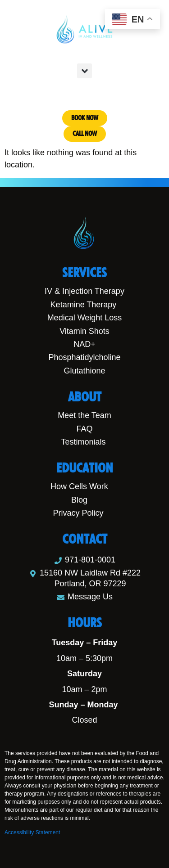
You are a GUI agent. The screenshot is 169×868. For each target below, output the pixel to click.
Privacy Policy (78, 513)
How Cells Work (79, 486)
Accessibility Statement (32, 832)
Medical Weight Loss (85, 318)
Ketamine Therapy (84, 305)
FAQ (84, 429)
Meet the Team (84, 415)
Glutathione (84, 371)
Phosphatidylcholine (84, 357)
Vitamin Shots (84, 331)
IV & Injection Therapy (84, 291)
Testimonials (83, 442)
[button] (84, 71)
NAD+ (84, 344)
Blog (79, 500)
